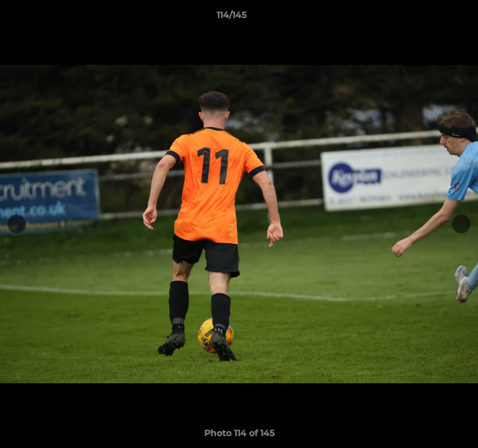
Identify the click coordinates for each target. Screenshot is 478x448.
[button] (433, 18)
